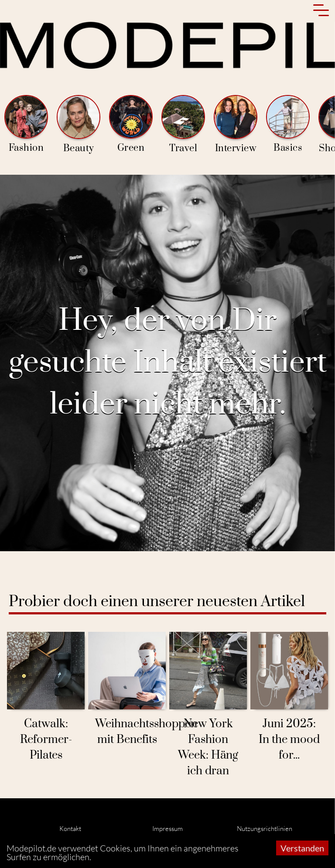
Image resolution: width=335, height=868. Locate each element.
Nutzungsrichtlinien (265, 829)
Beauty (79, 124)
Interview (236, 124)
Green (131, 124)
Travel (183, 124)
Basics (288, 124)
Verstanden (302, 848)
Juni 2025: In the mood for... (289, 740)
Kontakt (70, 829)
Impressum (167, 829)
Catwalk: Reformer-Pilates (46, 740)
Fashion (26, 124)
